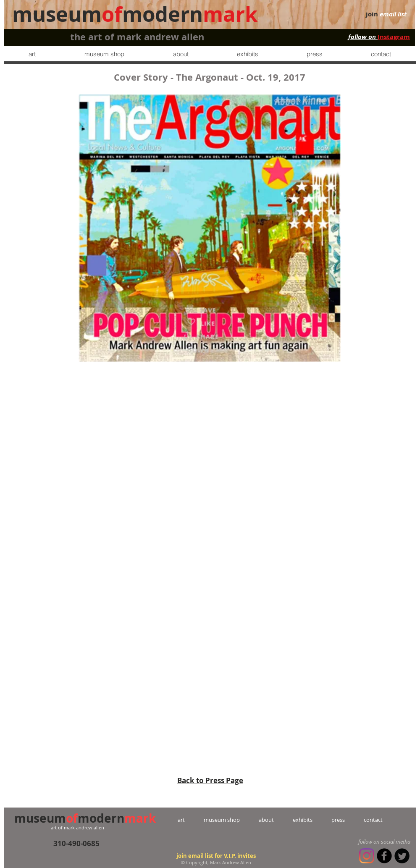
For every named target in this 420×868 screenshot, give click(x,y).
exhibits (303, 820)
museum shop (222, 820)
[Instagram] (367, 856)
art (191, 820)
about (266, 820)
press (329, 820)
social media (396, 842)
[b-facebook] (384, 856)
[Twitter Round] (402, 856)
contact (364, 820)
